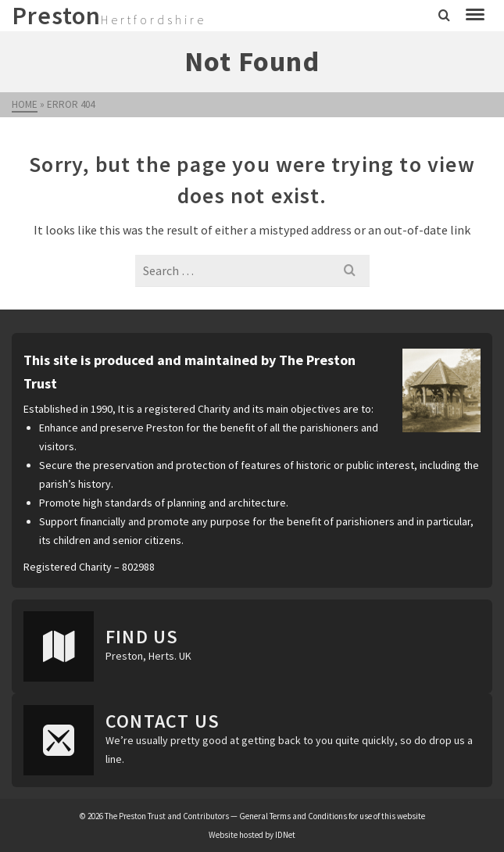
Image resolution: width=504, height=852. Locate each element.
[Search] (444, 16)
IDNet (285, 835)
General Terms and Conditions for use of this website (332, 816)
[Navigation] (475, 16)
